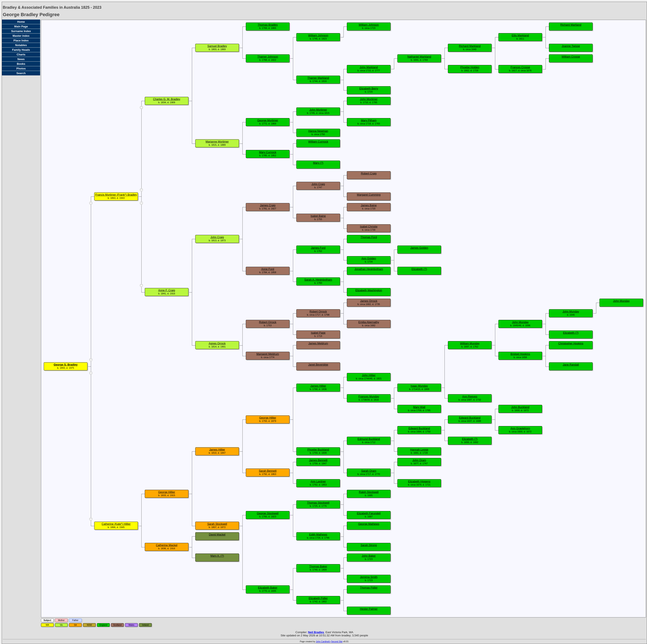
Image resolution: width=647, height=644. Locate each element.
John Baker (369, 556)
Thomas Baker (318, 566)
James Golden (419, 248)
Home (21, 22)
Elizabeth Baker (268, 588)
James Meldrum (318, 343)
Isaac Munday (419, 386)
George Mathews (369, 524)
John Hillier (369, 375)
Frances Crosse (520, 67)
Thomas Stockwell (318, 503)
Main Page (21, 26)
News (21, 59)
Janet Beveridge (318, 365)
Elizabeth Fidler (318, 598)
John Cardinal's (323, 642)
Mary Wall (419, 407)
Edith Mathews (318, 535)
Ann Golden (369, 258)
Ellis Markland (520, 35)
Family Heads (21, 50)
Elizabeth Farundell (369, 513)
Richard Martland (571, 25)
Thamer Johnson (268, 57)
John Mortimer (369, 99)
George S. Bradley (66, 365)
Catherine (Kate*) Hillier (116, 524)
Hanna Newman (318, 131)
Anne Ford (268, 269)
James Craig (268, 205)
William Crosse (571, 57)
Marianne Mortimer (217, 142)
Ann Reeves (470, 396)
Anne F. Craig (167, 290)
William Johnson (369, 25)
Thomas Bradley (268, 25)
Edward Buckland (470, 418)
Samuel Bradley (217, 46)
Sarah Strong (369, 545)
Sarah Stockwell (217, 524)
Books (21, 64)
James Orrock (369, 301)
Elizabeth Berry (369, 88)
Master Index (21, 36)
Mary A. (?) (217, 556)
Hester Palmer (369, 609)
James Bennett (318, 460)
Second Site (337, 642)
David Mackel (217, 535)
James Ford (318, 248)
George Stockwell (268, 513)
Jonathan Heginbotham (369, 269)
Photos (21, 68)
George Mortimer (268, 120)
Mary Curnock (268, 152)
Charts (21, 54)
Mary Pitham (369, 120)
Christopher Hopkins (571, 343)
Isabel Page (318, 333)
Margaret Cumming (369, 195)
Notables (21, 45)
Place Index (21, 40)
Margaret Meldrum (268, 354)
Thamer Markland (318, 78)
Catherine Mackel (167, 545)
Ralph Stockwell (369, 492)
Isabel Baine (318, 216)
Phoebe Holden (470, 67)
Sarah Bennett (268, 471)
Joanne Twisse (571, 46)
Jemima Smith (369, 577)
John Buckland (520, 407)
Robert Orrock (318, 311)
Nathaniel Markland (419, 57)
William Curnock (318, 142)
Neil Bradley (316, 632)
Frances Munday (369, 396)
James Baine (369, 205)
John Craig (318, 184)
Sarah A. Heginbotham (318, 280)
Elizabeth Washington (369, 290)
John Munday (621, 301)
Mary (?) (318, 163)
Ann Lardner (318, 481)
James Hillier (318, 386)
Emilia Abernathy (369, 322)
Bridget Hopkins (520, 354)
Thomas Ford (369, 237)
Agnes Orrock (217, 343)
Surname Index (21, 31)
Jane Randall (571, 365)
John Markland (369, 67)
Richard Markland (470, 46)
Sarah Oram (369, 471)
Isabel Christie (369, 227)
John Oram (419, 460)
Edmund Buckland (369, 439)
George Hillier (268, 418)
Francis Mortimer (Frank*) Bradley (116, 195)
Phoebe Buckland (318, 450)
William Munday (470, 343)
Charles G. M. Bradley (167, 99)
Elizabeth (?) (419, 269)
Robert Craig (369, 173)
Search (21, 73)
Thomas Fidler (369, 588)
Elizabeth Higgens (419, 481)
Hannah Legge (419, 450)
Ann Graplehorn (520, 428)
